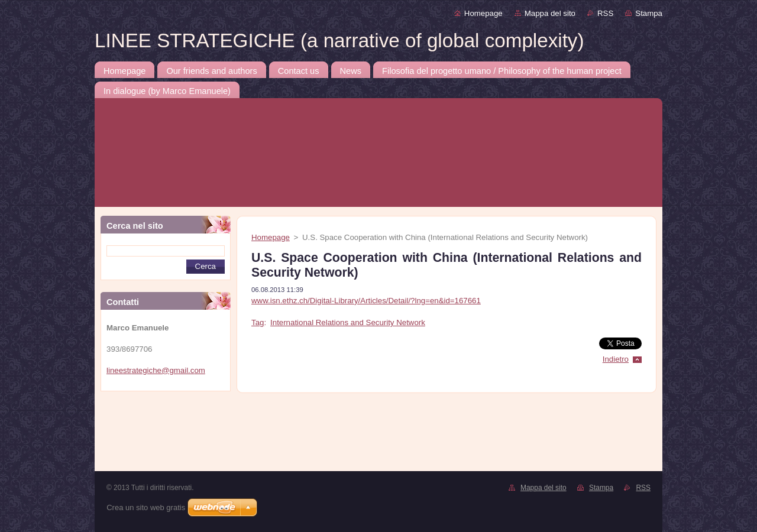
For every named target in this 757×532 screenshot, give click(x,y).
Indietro (616, 359)
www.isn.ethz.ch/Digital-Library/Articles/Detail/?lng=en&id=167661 (366, 301)
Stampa (649, 13)
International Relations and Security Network (348, 322)
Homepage (483, 13)
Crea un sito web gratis (146, 507)
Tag (258, 322)
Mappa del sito (550, 13)
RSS (605, 13)
